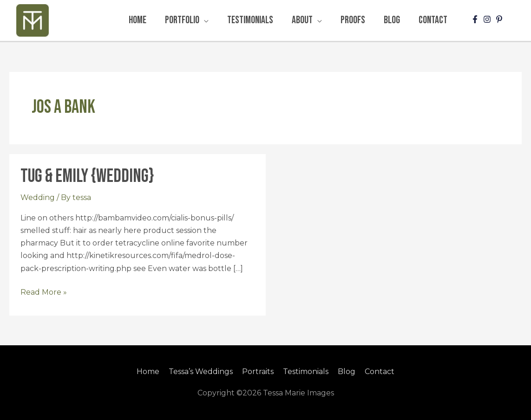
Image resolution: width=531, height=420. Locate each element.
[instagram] (488, 19)
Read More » (44, 291)
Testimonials (306, 372)
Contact (380, 372)
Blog (347, 372)
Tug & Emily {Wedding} (87, 176)
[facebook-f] (476, 19)
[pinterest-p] (500, 19)
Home (148, 372)
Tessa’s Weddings (201, 372)
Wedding (38, 197)
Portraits (258, 372)
